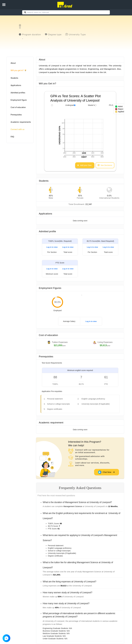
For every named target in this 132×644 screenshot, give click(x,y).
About (13, 63)
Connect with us (17, 129)
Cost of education (18, 107)
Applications (16, 85)
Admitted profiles (18, 93)
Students (14, 78)
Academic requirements (21, 122)
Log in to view (52, 247)
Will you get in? (18, 70)
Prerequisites (16, 115)
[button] (4, 5)
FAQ (12, 137)
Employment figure (19, 100)
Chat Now (106, 472)
